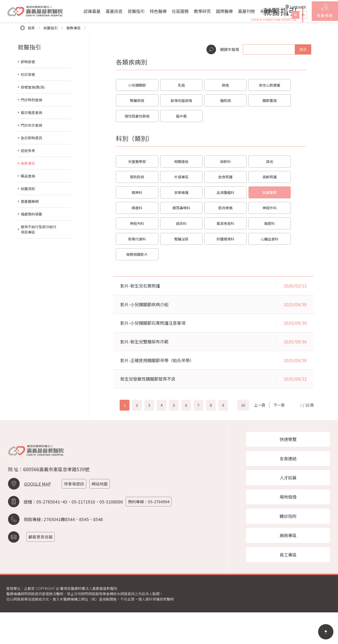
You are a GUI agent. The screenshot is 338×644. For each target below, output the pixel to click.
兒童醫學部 (134, 201)
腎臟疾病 (288, 138)
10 (252, 428)
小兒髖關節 (134, 138)
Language (289, 6)
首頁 (28, 81)
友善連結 (291, 485)
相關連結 (172, 201)
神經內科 (172, 251)
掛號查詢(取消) (33, 140)
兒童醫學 (172, 234)
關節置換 (211, 155)
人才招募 (291, 505)
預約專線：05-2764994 (150, 530)
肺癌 (211, 138)
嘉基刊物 (239, 11)
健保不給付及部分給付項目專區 (39, 282)
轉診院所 (291, 546)
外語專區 (134, 218)
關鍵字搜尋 (223, 102)
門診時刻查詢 (31, 153)
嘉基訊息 (107, 11)
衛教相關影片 (288, 267)
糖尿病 (172, 155)
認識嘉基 (85, 11)
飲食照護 (172, 218)
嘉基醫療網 (30, 254)
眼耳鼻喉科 (249, 234)
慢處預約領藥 (31, 267)
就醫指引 (129, 11)
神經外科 (134, 251)
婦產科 (211, 234)
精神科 (249, 218)
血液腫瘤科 (134, 234)
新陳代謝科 (134, 267)
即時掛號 (28, 114)
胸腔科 (288, 251)
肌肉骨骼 (288, 234)
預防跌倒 (288, 201)
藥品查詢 (28, 229)
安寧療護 (288, 218)
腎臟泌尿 (172, 267)
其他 (249, 201)
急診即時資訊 (31, 191)
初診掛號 (28, 127)
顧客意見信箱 (42, 565)
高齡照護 (211, 218)
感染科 (211, 251)
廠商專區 (291, 566)
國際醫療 (217, 11)
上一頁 (271, 428)
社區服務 (173, 11)
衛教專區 (74, 81)
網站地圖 (102, 513)
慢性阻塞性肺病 (249, 155)
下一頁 (287, 428)
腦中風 (288, 155)
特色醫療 (151, 11)
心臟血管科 (249, 267)
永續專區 (261, 11)
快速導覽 (291, 465)
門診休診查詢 (31, 178)
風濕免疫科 (249, 251)
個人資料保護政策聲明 (156, 631)
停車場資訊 (75, 513)
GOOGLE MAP (37, 513)
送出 (303, 102)
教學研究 (195, 11)
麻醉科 (211, 201)
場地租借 (291, 526)
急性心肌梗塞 (249, 138)
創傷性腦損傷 (134, 155)
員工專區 (291, 586)
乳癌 (172, 138)
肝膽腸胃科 (211, 267)
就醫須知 (28, 241)
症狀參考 (28, 203)
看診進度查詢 (31, 165)
